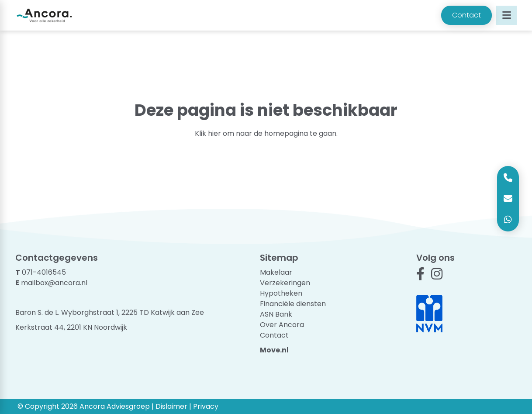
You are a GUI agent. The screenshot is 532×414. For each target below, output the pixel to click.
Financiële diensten (293, 304)
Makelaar (276, 272)
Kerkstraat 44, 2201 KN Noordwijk (71, 327)
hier (214, 133)
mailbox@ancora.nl (54, 283)
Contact (466, 15)
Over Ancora (282, 325)
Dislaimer (171, 406)
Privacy (206, 406)
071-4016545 (44, 272)
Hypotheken (281, 293)
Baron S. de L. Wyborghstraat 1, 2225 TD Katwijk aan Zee (110, 312)
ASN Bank (276, 314)
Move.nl (274, 350)
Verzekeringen (285, 283)
